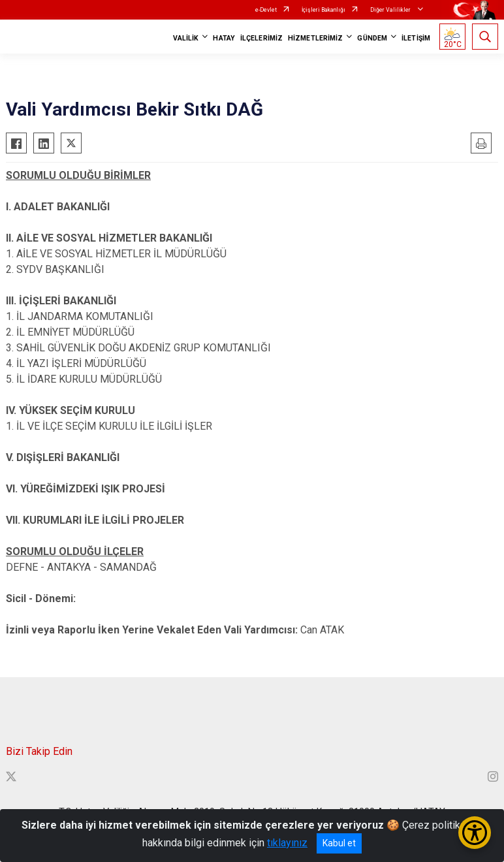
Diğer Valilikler (391, 10)
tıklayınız (287, 843)
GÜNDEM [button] (372, 38)
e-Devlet (266, 10)
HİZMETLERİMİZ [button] (315, 38)
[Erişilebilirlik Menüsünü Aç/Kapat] (475, 833)
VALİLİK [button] (186, 38)
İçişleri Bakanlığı (323, 10)
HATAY (224, 38)
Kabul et (339, 843)
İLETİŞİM (416, 38)
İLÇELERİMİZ (261, 38)
